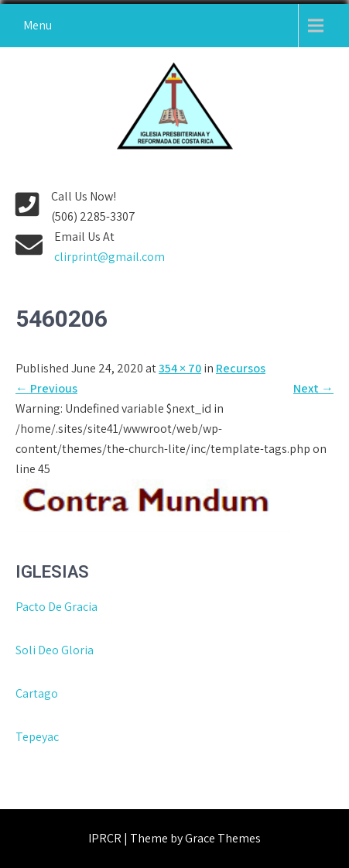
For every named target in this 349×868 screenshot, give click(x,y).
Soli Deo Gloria (55, 650)
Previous (46, 388)
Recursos (241, 368)
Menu (38, 25)
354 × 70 (180, 368)
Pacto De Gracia (56, 607)
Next (313, 388)
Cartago (37, 693)
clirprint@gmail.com (109, 257)
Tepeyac (38, 737)
